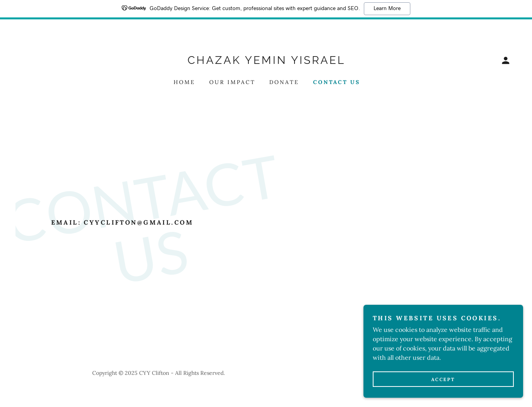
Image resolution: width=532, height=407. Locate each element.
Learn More (387, 9)
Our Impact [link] (232, 82)
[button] (506, 60)
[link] (266, 62)
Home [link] (184, 82)
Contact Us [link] (337, 82)
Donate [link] (284, 82)
